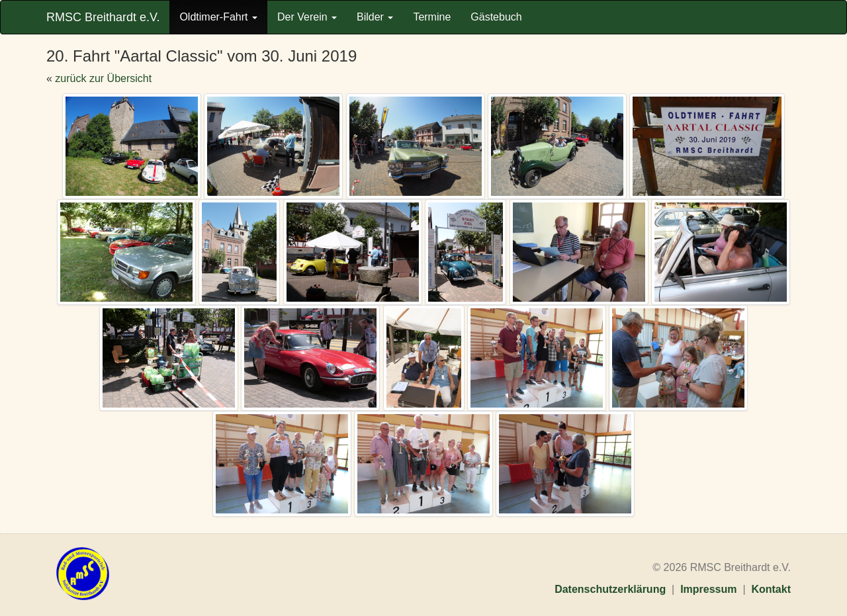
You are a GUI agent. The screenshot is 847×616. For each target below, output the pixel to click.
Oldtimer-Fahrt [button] (218, 17)
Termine (432, 17)
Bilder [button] (375, 17)
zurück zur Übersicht (103, 78)
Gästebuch (496, 17)
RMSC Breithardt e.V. (103, 17)
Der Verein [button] (307, 17)
